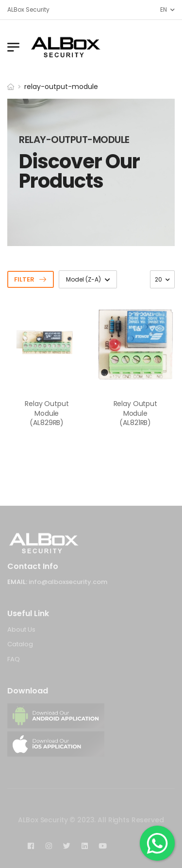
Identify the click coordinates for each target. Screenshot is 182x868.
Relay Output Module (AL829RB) (47, 413)
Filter (24, 279)
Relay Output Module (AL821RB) (135, 413)
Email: (17, 582)
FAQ (14, 659)
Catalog (20, 644)
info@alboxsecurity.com (68, 582)
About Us (21, 629)
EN (163, 9)
